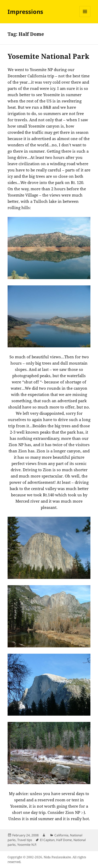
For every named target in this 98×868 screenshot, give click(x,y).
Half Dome (64, 840)
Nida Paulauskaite (57, 857)
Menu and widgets (85, 17)
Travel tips (25, 840)
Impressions (25, 12)
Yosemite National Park (48, 56)
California (61, 835)
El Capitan (47, 840)
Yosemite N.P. (27, 845)
